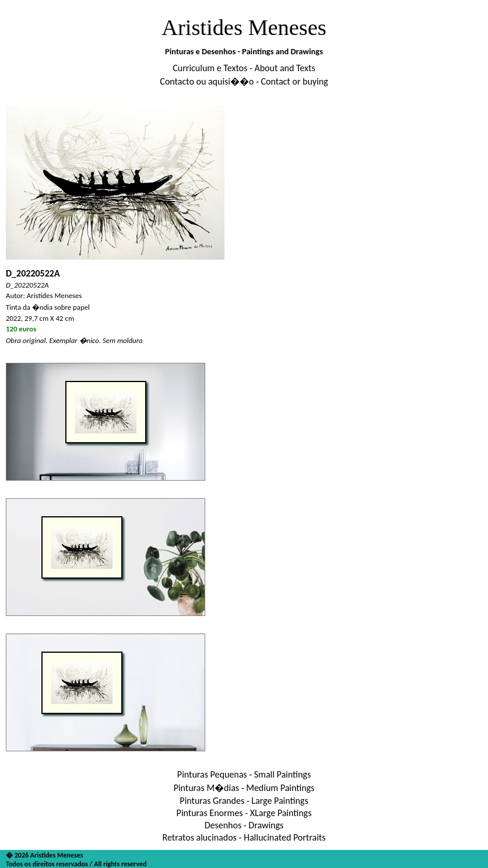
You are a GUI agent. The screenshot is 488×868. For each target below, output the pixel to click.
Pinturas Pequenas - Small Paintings (244, 774)
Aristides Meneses (244, 27)
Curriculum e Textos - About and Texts (244, 68)
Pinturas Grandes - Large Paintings (244, 801)
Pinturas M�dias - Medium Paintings (244, 788)
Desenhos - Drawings (244, 825)
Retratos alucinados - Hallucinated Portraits (244, 837)
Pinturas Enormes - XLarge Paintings (244, 813)
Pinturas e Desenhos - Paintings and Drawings (244, 51)
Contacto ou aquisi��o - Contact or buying (244, 81)
